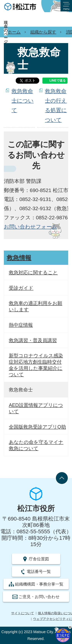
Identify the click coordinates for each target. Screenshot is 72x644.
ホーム (14, 32)
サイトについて (23, 613)
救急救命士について (23, 101)
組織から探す (43, 32)
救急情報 (19, 258)
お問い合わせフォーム (30, 227)
